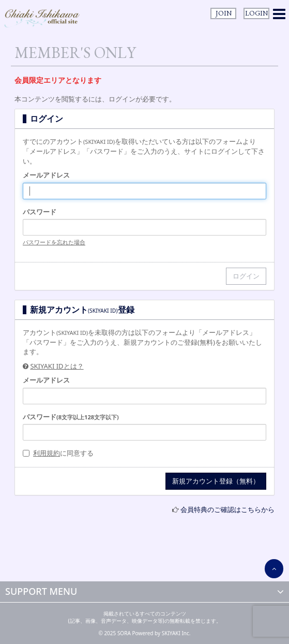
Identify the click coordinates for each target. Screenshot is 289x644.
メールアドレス (46, 175)
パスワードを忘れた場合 (54, 242)
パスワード (40, 212)
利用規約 (47, 453)
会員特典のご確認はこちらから (227, 509)
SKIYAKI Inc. (176, 633)
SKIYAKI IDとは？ (57, 366)
